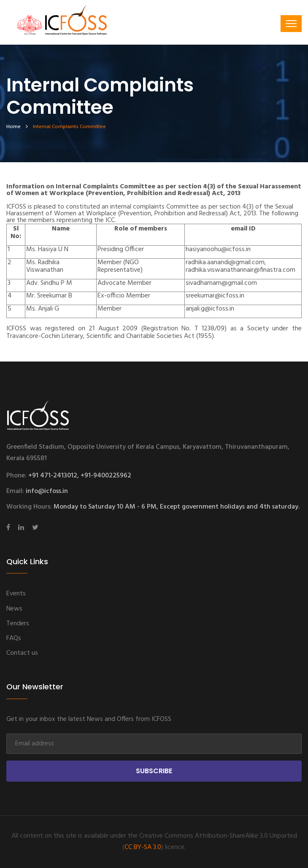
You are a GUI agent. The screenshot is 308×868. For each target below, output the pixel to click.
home (14, 127)
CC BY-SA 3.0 (143, 847)
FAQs (14, 638)
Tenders (18, 624)
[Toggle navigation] (291, 24)
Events (16, 594)
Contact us (22, 653)
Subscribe (154, 771)
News (14, 609)
